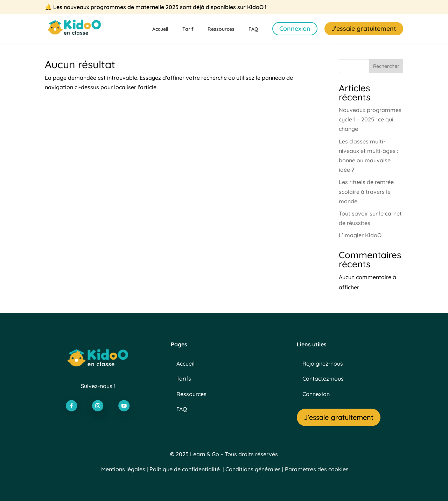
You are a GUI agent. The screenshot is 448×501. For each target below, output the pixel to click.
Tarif (188, 29)
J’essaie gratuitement (364, 29)
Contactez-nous (323, 379)
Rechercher (386, 66)
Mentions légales (123, 469)
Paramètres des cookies (317, 469)
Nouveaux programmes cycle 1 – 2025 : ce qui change (370, 119)
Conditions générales (253, 469)
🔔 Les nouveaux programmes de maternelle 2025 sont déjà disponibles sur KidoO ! (156, 7)
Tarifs (184, 379)
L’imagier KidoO (360, 235)
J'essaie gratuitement (339, 417)
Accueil (160, 29)
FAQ (253, 29)
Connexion (295, 29)
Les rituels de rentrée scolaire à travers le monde (366, 191)
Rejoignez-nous (323, 364)
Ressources (221, 29)
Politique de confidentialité (185, 469)
